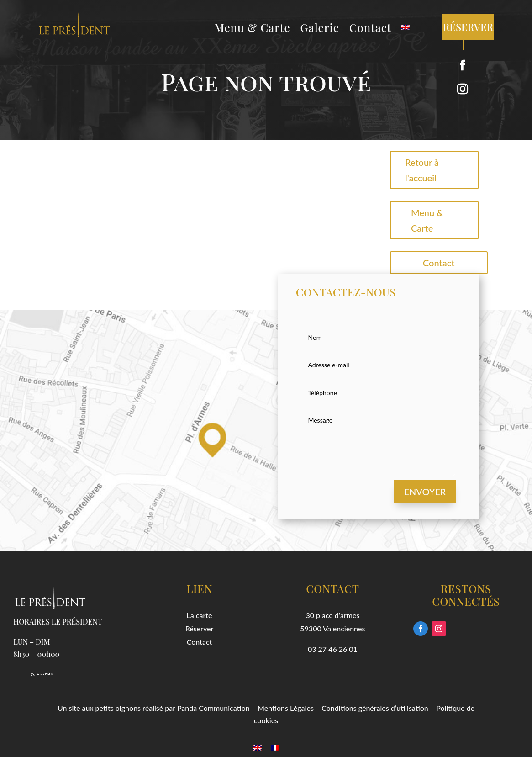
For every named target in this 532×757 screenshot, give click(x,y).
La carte (200, 615)
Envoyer (425, 492)
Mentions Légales (286, 708)
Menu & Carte (253, 29)
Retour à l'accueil (422, 170)
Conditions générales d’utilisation (375, 708)
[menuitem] (406, 29)
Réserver (200, 628)
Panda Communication (213, 708)
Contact (370, 29)
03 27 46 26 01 (333, 649)
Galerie (320, 29)
